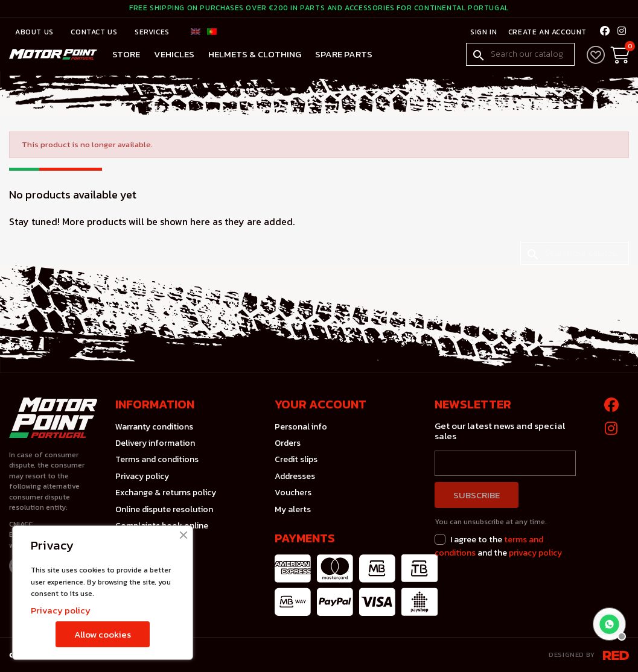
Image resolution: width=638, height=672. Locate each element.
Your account (321, 404)
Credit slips (296, 459)
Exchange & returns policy (166, 493)
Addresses (295, 476)
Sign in (483, 32)
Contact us (95, 32)
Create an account (546, 32)
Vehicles (174, 54)
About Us (35, 32)
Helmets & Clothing (255, 54)
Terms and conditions (157, 459)
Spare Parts (344, 54)
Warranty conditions (154, 427)
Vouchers (293, 493)
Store (126, 54)
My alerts (293, 509)
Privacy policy (142, 476)
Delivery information (155, 443)
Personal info (301, 427)
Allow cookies (103, 634)
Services (152, 32)
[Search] (520, 54)
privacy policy (535, 553)
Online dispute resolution (164, 509)
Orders (288, 443)
